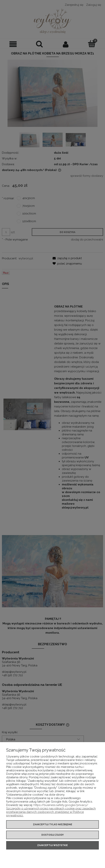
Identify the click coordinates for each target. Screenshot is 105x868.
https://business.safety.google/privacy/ (61, 805)
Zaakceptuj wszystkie (52, 845)
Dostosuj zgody (53, 835)
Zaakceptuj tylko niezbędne (53, 824)
